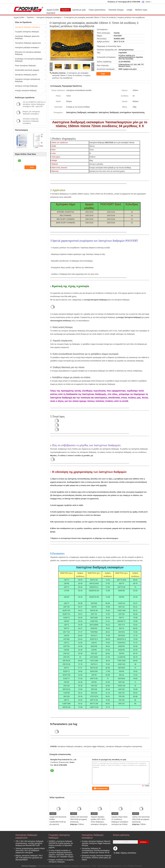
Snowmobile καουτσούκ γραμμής (27, 70)
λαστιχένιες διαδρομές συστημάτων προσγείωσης (124, 746)
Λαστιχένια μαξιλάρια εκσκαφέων (27, 48)
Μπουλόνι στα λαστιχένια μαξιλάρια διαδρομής (28, 53)
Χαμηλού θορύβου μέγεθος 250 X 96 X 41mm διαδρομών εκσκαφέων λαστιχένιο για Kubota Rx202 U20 (99, 822)
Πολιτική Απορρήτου (29, 866)
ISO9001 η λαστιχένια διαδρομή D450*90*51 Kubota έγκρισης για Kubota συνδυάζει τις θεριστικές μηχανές (61, 844)
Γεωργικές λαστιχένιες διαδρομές (27, 32)
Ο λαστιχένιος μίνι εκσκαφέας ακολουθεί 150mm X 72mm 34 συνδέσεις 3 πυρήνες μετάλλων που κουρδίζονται (71, 75)
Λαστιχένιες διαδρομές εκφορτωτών (28, 43)
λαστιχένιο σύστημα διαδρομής (26, 86)
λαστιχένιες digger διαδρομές (94, 746)
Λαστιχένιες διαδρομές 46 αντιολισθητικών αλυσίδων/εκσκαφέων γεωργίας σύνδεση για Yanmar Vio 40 (96, 851)
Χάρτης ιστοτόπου (128, 853)
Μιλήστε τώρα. (141, 10)
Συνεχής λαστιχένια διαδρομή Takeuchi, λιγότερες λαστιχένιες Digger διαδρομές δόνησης (96, 843)
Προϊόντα (66, 10)
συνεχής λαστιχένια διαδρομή (26, 91)
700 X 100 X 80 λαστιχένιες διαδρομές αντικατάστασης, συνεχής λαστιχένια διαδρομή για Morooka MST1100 (30, 843)
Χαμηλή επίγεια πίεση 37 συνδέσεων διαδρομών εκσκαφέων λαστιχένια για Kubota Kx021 (120, 822)
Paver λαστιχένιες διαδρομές (26, 66)
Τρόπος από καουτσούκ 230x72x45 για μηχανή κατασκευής (79, 819)
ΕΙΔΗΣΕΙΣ (51, 13)
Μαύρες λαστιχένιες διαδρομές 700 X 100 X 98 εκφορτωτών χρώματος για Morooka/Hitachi (29, 858)
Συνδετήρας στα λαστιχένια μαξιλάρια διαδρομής (29, 60)
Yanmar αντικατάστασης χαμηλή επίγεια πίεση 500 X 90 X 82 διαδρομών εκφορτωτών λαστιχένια (30, 851)
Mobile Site (118, 856)
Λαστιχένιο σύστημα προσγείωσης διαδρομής (28, 80)
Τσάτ (105, 74)
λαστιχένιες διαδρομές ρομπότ (26, 75)
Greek (149, 2)
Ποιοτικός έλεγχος (116, 10)
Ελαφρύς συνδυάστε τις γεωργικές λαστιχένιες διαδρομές (61, 861)
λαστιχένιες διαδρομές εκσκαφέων (70, 746)
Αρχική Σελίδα (53, 10)
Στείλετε (143, 842)
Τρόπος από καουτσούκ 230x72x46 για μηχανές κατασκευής (141, 819)
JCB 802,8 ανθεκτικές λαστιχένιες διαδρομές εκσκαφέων (31, 121)
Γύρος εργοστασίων (97, 10)
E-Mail (117, 853)
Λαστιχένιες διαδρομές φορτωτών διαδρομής (27, 37)
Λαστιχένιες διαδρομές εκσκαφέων (49, 17)
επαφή (129, 10)
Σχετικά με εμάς (79, 10)
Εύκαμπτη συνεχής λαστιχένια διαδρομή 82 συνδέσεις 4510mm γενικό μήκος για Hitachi (97, 858)
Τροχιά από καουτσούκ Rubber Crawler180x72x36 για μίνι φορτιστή (58, 821)
